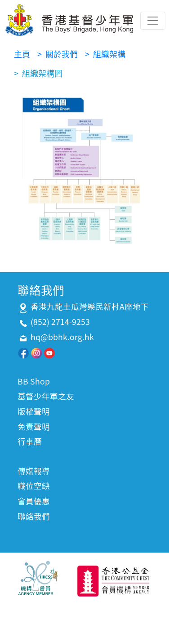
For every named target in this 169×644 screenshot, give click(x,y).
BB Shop (34, 381)
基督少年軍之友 (46, 396)
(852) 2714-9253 (60, 322)
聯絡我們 (34, 516)
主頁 (22, 54)
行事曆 (30, 441)
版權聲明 (34, 411)
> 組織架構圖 (38, 73)
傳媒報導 (34, 471)
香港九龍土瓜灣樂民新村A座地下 (90, 307)
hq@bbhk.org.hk (62, 337)
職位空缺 (34, 486)
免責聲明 (34, 427)
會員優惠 (34, 501)
